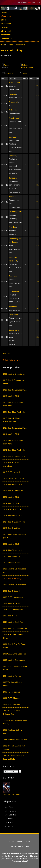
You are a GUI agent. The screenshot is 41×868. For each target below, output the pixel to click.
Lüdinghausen (14, 291)
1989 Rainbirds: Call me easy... (13, 732)
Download (6, 31)
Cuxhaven (13, 137)
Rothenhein (13, 307)
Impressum (7, 38)
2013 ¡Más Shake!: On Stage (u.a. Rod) (15, 536)
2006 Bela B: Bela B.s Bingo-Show (15, 646)
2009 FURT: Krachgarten (13, 597)
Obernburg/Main (15, 212)
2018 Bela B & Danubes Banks (15, 390)
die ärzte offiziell (17, 847)
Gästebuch (7, 24)
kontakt (20, 842)
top (27, 847)
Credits (5, 27)
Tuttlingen (13, 178)
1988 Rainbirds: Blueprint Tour (15, 740)
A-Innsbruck (14, 102)
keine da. (5, 68)
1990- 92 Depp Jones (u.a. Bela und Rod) (14, 712)
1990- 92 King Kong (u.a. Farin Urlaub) (15, 722)
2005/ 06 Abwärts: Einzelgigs (14, 654)
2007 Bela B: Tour (10, 616)
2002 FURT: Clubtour (11, 698)
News (4, 12)
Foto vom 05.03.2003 (11, 795)
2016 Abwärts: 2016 (11, 434)
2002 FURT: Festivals (12, 704)
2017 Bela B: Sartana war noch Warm (13, 404)
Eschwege (13, 276)
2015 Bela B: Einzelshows (13, 491)
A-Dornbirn (13, 110)
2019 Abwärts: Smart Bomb (14, 374)
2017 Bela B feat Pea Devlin (14, 412)
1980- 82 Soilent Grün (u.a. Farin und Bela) (14, 757)
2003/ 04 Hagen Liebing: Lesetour (13, 684)
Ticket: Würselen (27, 68)
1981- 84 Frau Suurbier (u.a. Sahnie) (14, 748)
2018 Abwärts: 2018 (11, 396)
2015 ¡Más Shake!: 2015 (13, 485)
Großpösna (13, 315)
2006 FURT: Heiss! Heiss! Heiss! (13, 636)
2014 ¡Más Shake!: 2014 (13, 516)
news (28, 842)
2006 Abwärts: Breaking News (15, 628)
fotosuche (9, 766)
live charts (36, 2)
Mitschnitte (7, 35)
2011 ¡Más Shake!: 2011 (13, 556)
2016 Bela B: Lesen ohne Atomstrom (13, 464)
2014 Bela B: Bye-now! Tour (14, 522)
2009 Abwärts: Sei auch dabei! (15, 585)
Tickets (25, 65)
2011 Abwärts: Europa (12, 563)
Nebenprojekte (22, 45)
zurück (12, 842)
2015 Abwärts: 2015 (11, 497)
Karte (25, 74)
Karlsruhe (13, 197)
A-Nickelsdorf (14, 118)
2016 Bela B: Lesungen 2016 (15, 456)
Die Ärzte (7, 354)
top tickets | (22, 2)
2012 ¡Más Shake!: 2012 (13, 550)
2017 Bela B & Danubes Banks (15, 428)
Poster (7, 65)
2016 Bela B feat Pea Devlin (14, 450)
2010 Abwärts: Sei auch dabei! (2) (15, 571)
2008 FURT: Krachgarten (13, 610)
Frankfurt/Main (15, 82)
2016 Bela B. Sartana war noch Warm (13, 442)
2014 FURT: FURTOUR (12, 509)
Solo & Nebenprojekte (12, 360)
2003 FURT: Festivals (12, 692)
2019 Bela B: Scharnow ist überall (14, 382)
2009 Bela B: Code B (11, 591)
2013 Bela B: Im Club (12, 528)
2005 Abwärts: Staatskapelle (14, 660)
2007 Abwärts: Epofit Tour (13, 622)
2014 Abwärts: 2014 (11, 503)
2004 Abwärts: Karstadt (12, 676)
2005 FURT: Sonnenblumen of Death (15, 668)
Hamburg (13, 94)
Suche (5, 20)
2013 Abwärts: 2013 (11, 544)
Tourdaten (6, 16)
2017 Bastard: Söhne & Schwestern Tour (12, 420)
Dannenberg (14, 330)
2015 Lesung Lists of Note (13, 478)
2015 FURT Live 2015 (12, 472)
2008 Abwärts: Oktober (12, 603)
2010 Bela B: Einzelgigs (13, 579)
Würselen (13, 156)
